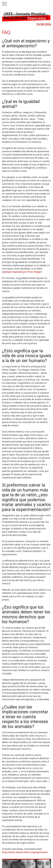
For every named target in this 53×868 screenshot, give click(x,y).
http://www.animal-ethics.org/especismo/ (25, 852)
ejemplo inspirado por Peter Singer (22, 272)
